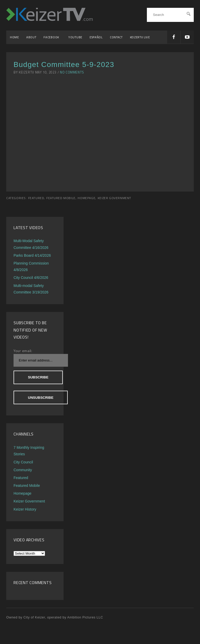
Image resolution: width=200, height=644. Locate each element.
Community (23, 470)
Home (14, 37)
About (31, 37)
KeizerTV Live (140, 37)
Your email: (23, 351)
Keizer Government (114, 198)
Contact (116, 37)
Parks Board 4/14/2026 (32, 255)
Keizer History (25, 509)
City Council (23, 462)
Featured (36, 198)
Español (96, 37)
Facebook (52, 37)
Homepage (86, 198)
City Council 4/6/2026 (31, 278)
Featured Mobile (61, 198)
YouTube (75, 37)
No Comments (72, 72)
